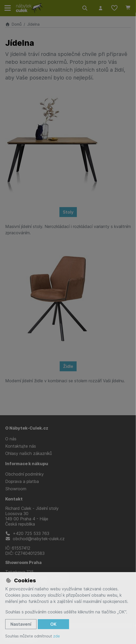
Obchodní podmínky (24, 474)
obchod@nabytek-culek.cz (35, 539)
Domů (13, 24)
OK (53, 624)
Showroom (16, 489)
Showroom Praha (23, 562)
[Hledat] (85, 8)
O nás (11, 439)
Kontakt (14, 499)
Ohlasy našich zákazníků (29, 453)
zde (57, 636)
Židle (68, 366)
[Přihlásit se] (101, 8)
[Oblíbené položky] (114, 8)
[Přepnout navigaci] (8, 8)
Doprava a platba (22, 481)
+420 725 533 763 (27, 533)
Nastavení (21, 624)
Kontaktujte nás (21, 446)
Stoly (68, 212)
